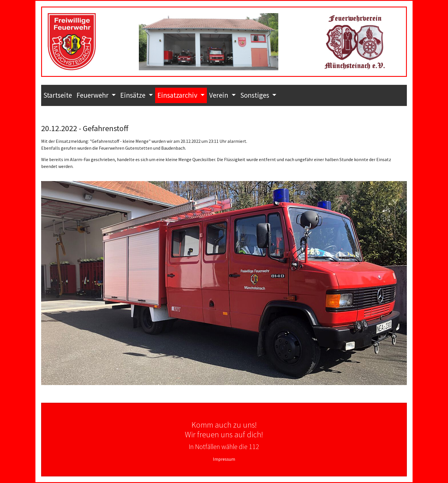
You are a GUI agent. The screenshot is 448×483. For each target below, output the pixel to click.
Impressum (224, 459)
